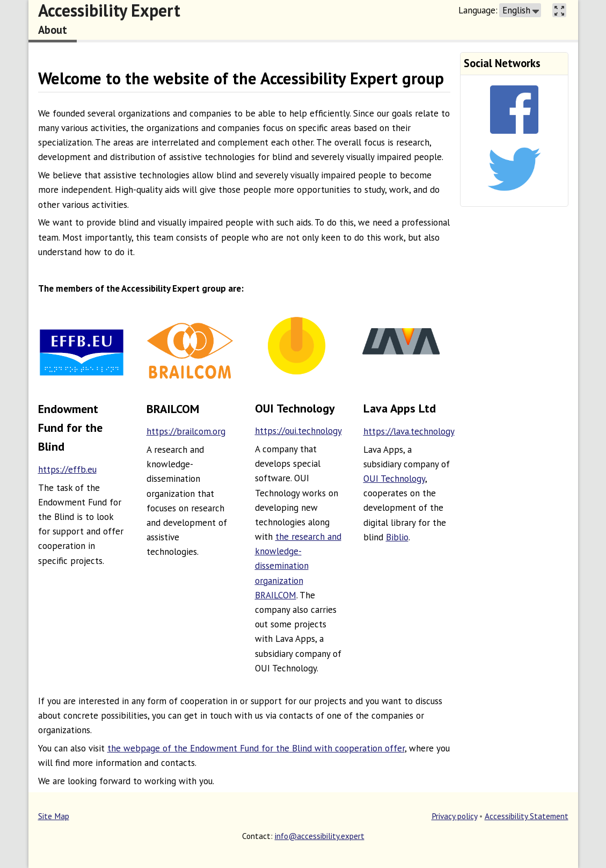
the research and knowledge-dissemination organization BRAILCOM (298, 566)
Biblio (397, 537)
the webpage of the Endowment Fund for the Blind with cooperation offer (256, 748)
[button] (520, 10)
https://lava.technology (409, 431)
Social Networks (502, 63)
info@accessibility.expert (320, 836)
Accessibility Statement (527, 816)
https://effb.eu (67, 469)
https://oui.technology (298, 431)
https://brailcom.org (186, 431)
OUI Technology (394, 479)
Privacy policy (454, 816)
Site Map (54, 816)
